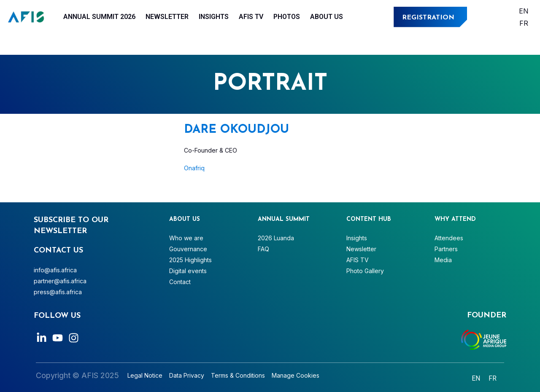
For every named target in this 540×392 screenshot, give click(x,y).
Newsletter (167, 17)
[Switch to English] (524, 11)
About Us (327, 17)
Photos (287, 17)
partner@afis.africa (60, 281)
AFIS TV (251, 17)
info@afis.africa (55, 270)
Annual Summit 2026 (99, 17)
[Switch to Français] (524, 23)
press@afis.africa (58, 292)
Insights (214, 17)
